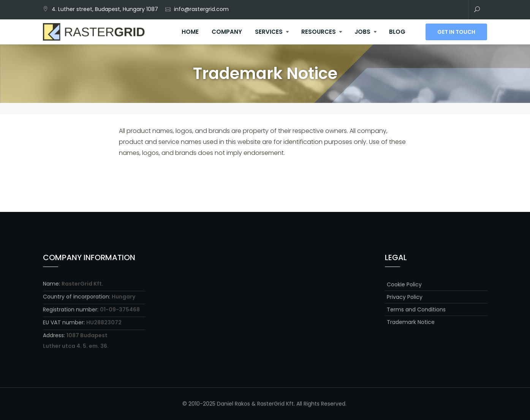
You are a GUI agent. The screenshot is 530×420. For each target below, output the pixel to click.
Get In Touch (456, 32)
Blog (397, 32)
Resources (319, 32)
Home (190, 32)
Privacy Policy (405, 297)
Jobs (362, 32)
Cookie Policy (404, 284)
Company (227, 32)
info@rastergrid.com (201, 9)
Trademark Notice (411, 322)
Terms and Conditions (416, 309)
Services (269, 32)
